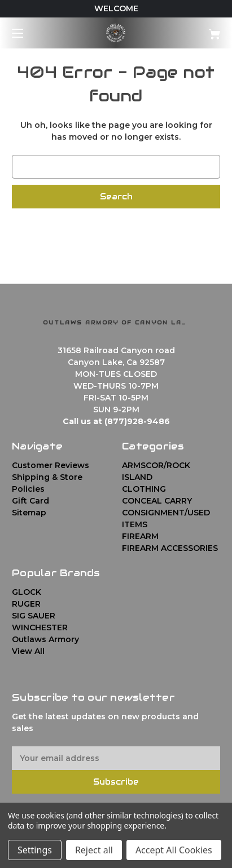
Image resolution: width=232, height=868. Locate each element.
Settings (35, 850)
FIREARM (140, 536)
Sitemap (29, 513)
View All (28, 651)
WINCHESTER (40, 627)
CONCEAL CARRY (157, 501)
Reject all (94, 850)
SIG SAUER (34, 616)
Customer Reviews (51, 465)
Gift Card (30, 501)
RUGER (26, 604)
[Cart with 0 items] (199, 30)
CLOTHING (144, 489)
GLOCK (27, 592)
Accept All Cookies (174, 850)
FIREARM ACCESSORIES (170, 548)
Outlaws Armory (45, 639)
